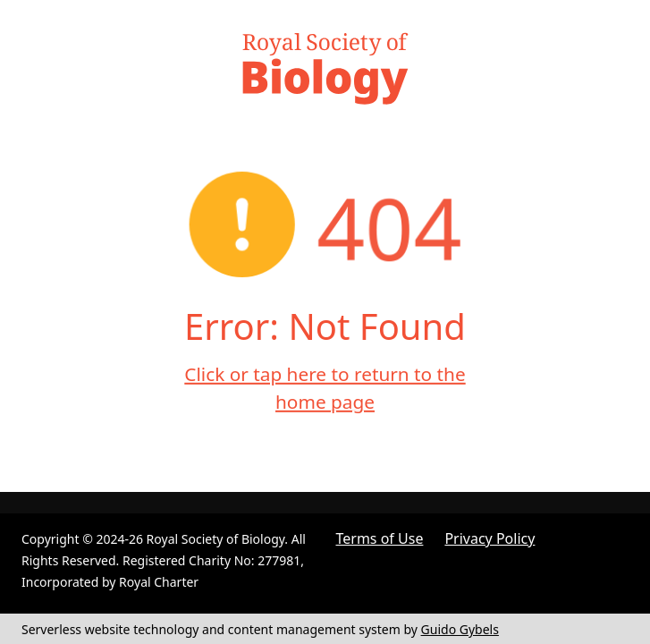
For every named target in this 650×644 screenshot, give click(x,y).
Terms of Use (380, 538)
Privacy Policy (490, 538)
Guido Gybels (460, 629)
